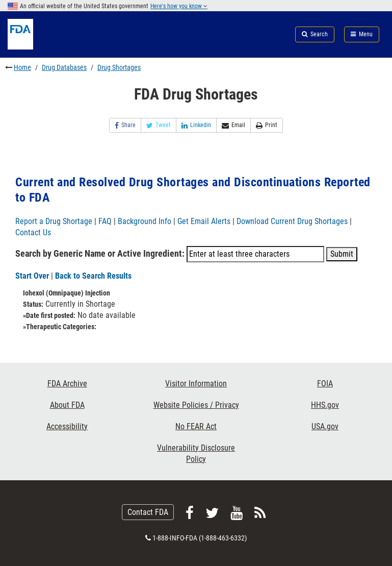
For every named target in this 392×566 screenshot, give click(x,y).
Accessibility (67, 426)
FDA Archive (67, 384)
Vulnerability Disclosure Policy (196, 453)
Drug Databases (64, 67)
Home (22, 67)
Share (125, 125)
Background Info (145, 221)
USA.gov (325, 426)
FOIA (325, 384)
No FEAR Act (196, 426)
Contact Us (33, 232)
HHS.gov (325, 405)
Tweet (159, 125)
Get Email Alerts (204, 221)
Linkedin (196, 125)
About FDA (67, 405)
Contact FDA (148, 512)
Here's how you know (179, 6)
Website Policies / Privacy (196, 405)
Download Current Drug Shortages (293, 221)
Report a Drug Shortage (54, 221)
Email (233, 125)
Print (267, 125)
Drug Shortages (119, 67)
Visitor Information (196, 384)
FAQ (105, 221)
